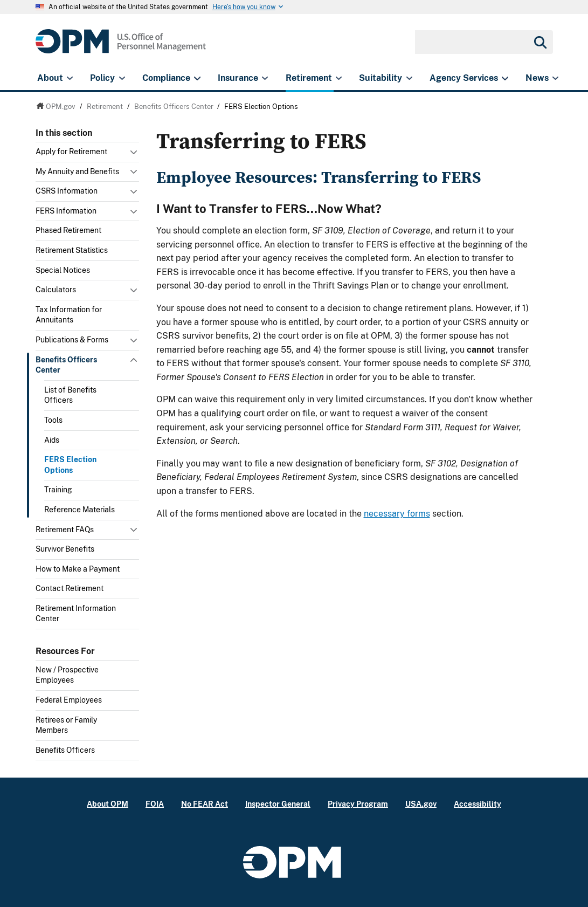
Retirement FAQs (65, 530)
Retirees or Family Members (66, 725)
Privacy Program (358, 804)
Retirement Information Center (76, 614)
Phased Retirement (68, 230)
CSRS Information (67, 191)
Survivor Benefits (65, 549)
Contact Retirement (70, 588)
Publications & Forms (72, 340)
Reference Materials (79, 510)
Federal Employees (69, 700)
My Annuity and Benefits (77, 171)
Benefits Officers (65, 750)
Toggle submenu (135, 155)
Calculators (56, 290)
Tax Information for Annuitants (69, 315)
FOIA (155, 804)
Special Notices (63, 270)
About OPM (108, 804)
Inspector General (278, 804)
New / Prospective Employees (67, 675)
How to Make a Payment (78, 569)
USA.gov (421, 804)
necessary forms (397, 514)
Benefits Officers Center (66, 365)
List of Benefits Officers (70, 395)
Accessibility (478, 804)
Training (58, 490)
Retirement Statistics (72, 250)
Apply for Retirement (71, 152)
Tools (53, 420)
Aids (52, 440)
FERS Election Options (70, 465)
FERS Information (66, 211)
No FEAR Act (205, 804)
